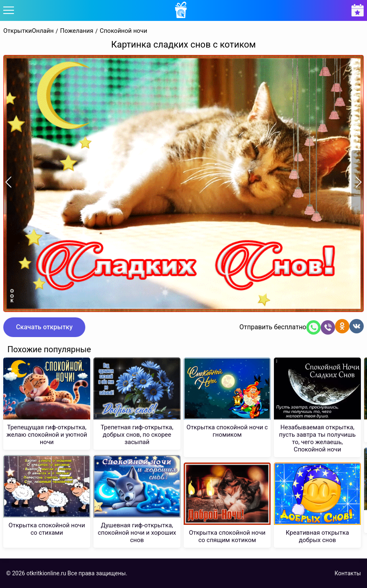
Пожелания (77, 31)
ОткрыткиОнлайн (28, 31)
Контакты (348, 573)
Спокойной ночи (123, 31)
